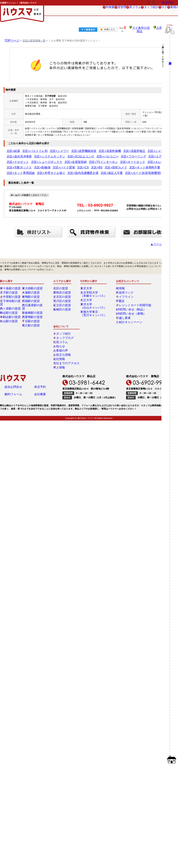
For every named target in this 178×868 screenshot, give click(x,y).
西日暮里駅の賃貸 (34, 297)
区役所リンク (121, 284)
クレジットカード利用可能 (128, 297)
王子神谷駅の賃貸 (12, 293)
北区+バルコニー (63, 154)
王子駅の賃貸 (9, 284)
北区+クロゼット (120, 154)
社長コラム (96, 11)
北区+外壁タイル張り (66, 165)
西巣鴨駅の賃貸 (32, 305)
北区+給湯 (12, 148)
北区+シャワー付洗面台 (127, 148)
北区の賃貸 (61, 280)
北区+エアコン (102, 154)
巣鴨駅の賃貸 (31, 289)
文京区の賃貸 (63, 289)
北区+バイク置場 (117, 159)
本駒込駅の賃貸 (10, 305)
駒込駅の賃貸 (9, 301)
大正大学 (88, 292)
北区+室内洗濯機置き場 (90, 165)
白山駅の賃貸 (9, 310)
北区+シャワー (47, 148)
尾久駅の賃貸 (31, 314)
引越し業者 (120, 310)
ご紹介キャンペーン (125, 314)
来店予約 (40, 334)
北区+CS (132, 159)
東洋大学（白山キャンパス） (93, 298)
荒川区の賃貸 (63, 293)
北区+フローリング (83, 154)
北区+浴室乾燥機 (86, 148)
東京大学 (88, 280)
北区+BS (142, 159)
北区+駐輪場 (100, 159)
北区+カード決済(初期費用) (137, 165)
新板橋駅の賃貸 (32, 301)
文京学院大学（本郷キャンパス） (93, 286)
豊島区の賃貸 (63, 284)
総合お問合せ (13, 334)
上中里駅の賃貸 (10, 289)
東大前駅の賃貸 (32, 280)
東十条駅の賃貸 (10, 280)
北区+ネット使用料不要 (18, 165)
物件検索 (59, 11)
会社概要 (40, 343)
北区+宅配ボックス (82, 159)
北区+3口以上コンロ (42, 154)
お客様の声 (154, 11)
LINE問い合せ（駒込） (126, 301)
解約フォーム (13, 343)
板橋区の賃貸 (63, 301)
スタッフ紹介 (117, 11)
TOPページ (11, 38)
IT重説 (118, 293)
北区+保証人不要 (113, 165)
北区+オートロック (40, 159)
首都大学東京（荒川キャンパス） (93, 305)
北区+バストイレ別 (28, 148)
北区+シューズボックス (142, 154)
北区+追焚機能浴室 (66, 148)
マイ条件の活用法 (144, 28)
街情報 (118, 280)
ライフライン (121, 289)
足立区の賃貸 (63, 297)
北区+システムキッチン (18, 154)
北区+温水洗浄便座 (151, 148)
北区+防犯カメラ (157, 159)
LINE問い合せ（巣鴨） (126, 305)
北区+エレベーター (61, 159)
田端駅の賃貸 (31, 293)
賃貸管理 (77, 11)
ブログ (136, 11)
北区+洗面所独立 (105, 148)
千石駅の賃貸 (31, 310)
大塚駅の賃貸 (31, 284)
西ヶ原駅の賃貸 (10, 297)
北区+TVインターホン (17, 159)
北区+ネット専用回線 (43, 165)
